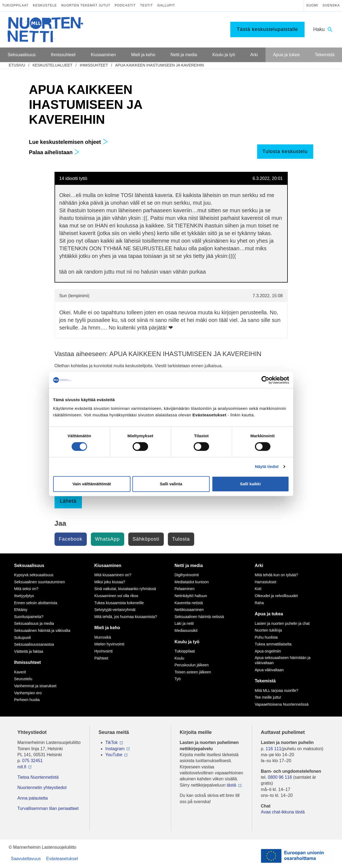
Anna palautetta (33, 798)
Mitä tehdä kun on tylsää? (276, 575)
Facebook (71, 539)
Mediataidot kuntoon (192, 582)
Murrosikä (103, 637)
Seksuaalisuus (29, 566)
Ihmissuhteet (94, 65)
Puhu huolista (266, 637)
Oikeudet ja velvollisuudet (276, 596)
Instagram (115, 749)
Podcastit (125, 5)
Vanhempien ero (28, 693)
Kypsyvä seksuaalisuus (34, 575)
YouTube (114, 755)
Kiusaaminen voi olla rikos (116, 596)
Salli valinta (171, 484)
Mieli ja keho (107, 628)
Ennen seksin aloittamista (36, 603)
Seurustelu (23, 679)
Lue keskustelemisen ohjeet (68, 142)
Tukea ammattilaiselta (273, 644)
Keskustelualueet (52, 65)
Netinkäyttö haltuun (191, 596)
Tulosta (181, 539)
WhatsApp (108, 539)
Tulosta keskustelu (285, 151)
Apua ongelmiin (268, 651)
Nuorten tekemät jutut (86, 5)
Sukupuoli (23, 638)
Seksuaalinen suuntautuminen (40, 582)
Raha (259, 603)
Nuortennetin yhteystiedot (42, 788)
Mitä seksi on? (26, 589)
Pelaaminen (185, 589)
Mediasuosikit (186, 631)
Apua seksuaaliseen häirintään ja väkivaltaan (282, 660)
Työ (178, 679)
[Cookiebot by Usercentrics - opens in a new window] (265, 380)
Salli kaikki (250, 484)
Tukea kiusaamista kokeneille (119, 603)
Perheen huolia (27, 700)
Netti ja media (189, 566)
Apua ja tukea (269, 614)
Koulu (180, 658)
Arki (259, 566)
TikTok (111, 742)
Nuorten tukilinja (268, 630)
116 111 (274, 749)
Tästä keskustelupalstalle (267, 29)
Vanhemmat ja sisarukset (35, 686)
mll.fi (22, 767)
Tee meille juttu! (268, 697)
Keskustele (45, 5)
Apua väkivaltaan (269, 670)
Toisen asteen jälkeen (193, 672)
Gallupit (166, 5)
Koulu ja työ (187, 642)
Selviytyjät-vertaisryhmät (115, 610)
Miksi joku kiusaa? (110, 582)
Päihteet (101, 658)
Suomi (312, 5)
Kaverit (20, 672)
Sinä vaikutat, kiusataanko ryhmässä (125, 589)
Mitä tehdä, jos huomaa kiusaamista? (126, 617)
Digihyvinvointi (187, 575)
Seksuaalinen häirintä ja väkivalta (42, 631)
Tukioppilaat (15, 5)
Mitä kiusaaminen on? (113, 575)
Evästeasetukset (62, 859)
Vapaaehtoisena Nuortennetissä (282, 704)
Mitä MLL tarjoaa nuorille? (277, 690)
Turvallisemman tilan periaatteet (48, 808)
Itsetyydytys (24, 596)
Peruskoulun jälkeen (192, 665)
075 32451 (33, 761)
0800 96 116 (280, 777)
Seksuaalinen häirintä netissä (199, 617)
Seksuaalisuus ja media (34, 623)
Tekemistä (265, 681)
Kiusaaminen (108, 566)
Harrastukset (265, 582)
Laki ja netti (184, 623)
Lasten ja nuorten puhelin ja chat (282, 623)
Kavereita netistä (189, 603)
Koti (258, 589)
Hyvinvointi (104, 651)
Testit (147, 5)
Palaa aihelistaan (54, 152)
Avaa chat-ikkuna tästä (283, 812)
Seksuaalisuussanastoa (34, 644)
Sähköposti (146, 539)
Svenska (331, 5)
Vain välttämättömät (92, 484)
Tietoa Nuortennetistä (38, 777)
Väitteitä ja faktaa (29, 651)
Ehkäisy (21, 610)
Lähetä (68, 501)
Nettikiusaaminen (189, 610)
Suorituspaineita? (29, 617)
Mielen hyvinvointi (109, 644)
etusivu (17, 65)
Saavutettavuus (26, 859)
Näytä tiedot (267, 466)
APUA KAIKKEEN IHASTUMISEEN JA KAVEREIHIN (159, 65)
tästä (231, 785)
